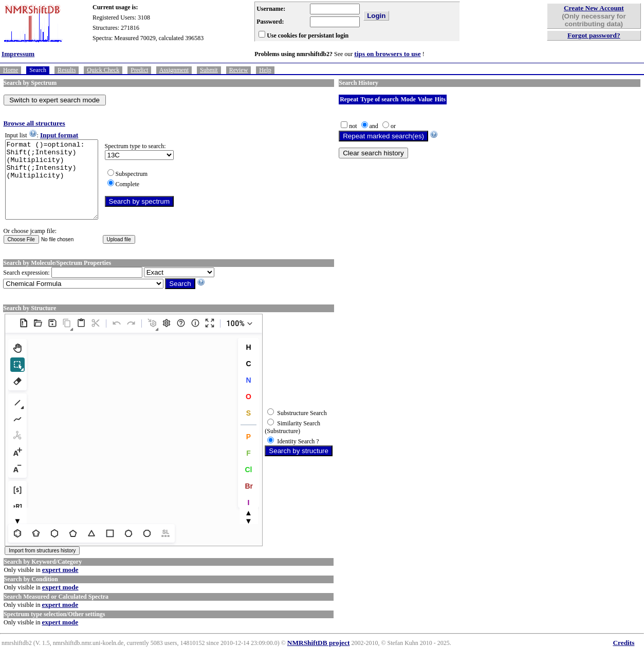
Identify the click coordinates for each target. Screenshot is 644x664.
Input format (59, 135)
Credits (623, 658)
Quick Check (103, 70)
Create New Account (594, 8)
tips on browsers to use (387, 54)
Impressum (18, 54)
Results (67, 70)
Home (11, 70)
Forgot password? (594, 35)
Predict (139, 70)
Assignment (174, 70)
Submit (209, 70)
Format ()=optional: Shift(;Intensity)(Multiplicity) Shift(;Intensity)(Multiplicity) (57, 187)
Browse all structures (34, 123)
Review (239, 70)
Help (265, 70)
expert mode (60, 585)
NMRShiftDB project (319, 658)
